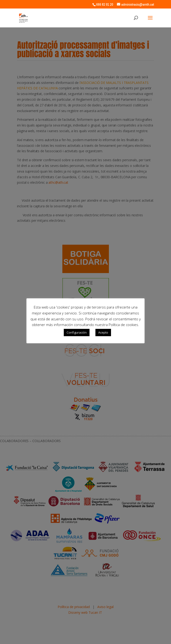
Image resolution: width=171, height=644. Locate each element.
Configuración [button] (77, 332)
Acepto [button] (103, 332)
